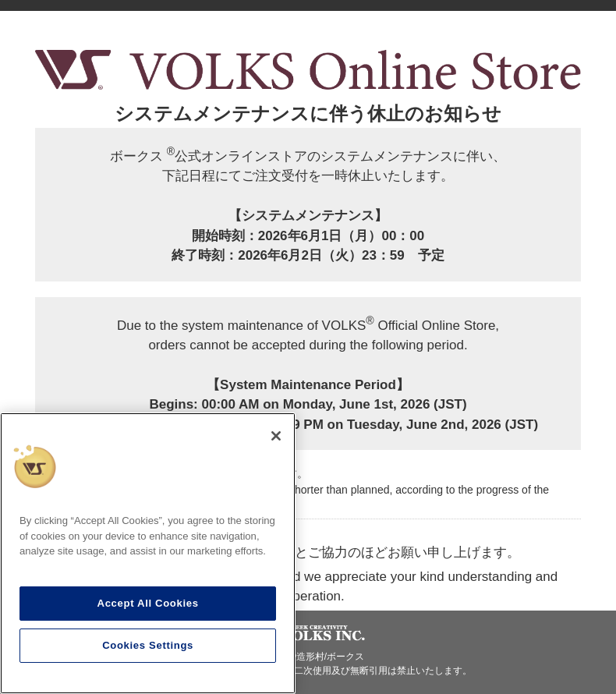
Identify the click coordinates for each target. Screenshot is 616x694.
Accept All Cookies (148, 603)
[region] (148, 553)
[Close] (276, 436)
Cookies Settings (148, 645)
